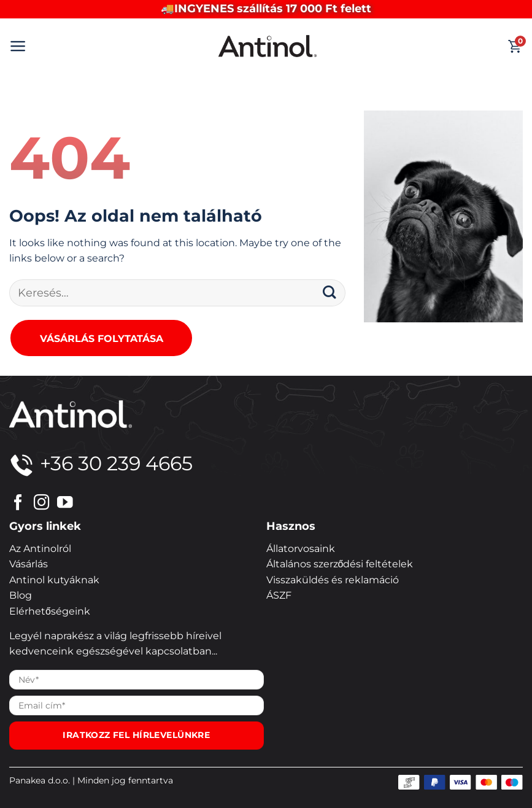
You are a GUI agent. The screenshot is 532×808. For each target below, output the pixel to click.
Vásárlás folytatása (102, 339)
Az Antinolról (40, 549)
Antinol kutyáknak (54, 580)
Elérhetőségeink (50, 611)
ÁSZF (279, 595)
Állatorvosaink (301, 549)
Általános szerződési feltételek (340, 564)
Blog (21, 595)
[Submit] (329, 293)
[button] (18, 46)
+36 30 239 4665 (101, 463)
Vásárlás (29, 564)
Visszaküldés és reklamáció (333, 580)
